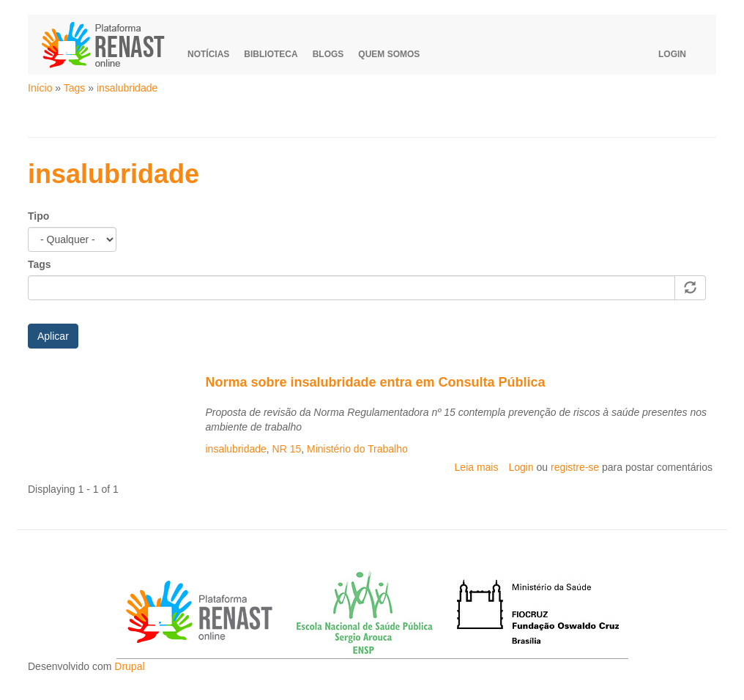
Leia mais (477, 467)
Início (40, 88)
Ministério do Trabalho (357, 449)
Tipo (38, 216)
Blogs (328, 54)
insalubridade (127, 88)
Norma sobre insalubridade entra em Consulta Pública (376, 382)
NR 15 (287, 449)
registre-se (575, 467)
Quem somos (389, 54)
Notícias (208, 54)
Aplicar (53, 336)
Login (672, 54)
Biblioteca (271, 54)
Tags (75, 88)
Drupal (129, 666)
